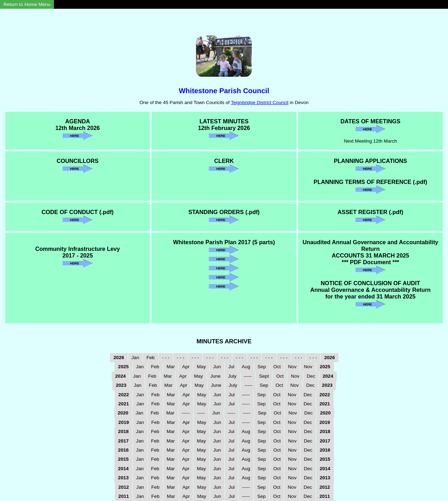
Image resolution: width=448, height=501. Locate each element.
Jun (217, 367)
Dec (311, 376)
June (215, 376)
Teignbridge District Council (260, 102)
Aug (246, 367)
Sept (264, 376)
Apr (186, 367)
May (202, 367)
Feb (150, 358)
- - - (166, 358)
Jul (231, 367)
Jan (135, 358)
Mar (171, 367)
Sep (262, 367)
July (232, 376)
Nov (292, 367)
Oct (277, 367)
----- (248, 376)
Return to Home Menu (27, 4)
